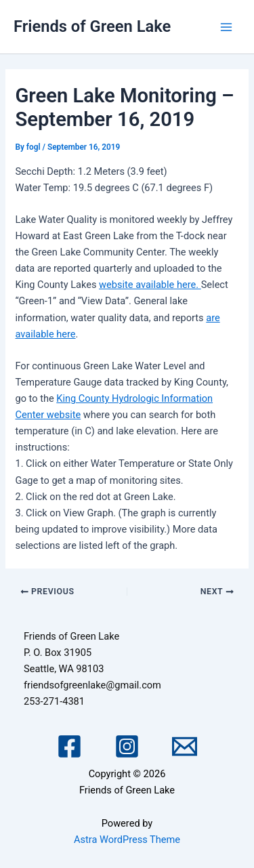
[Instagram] (127, 746)
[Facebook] (69, 746)
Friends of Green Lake (92, 26)
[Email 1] (185, 746)
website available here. (150, 285)
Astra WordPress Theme (127, 840)
